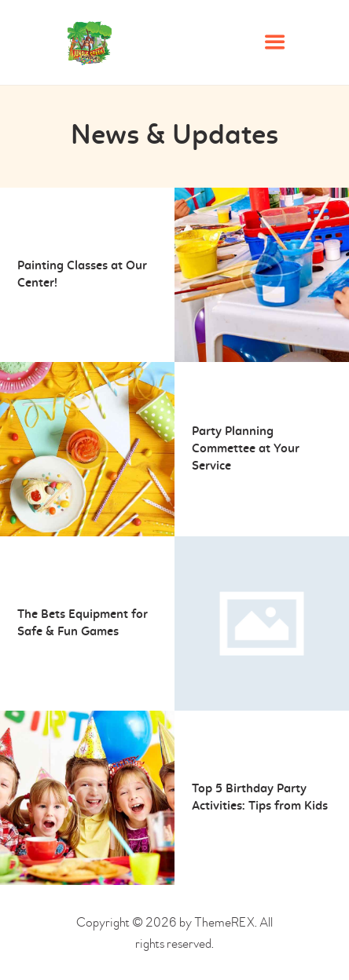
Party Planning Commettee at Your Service (246, 449)
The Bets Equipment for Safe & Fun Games (83, 623)
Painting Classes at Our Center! (82, 275)
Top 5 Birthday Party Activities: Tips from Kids (260, 798)
